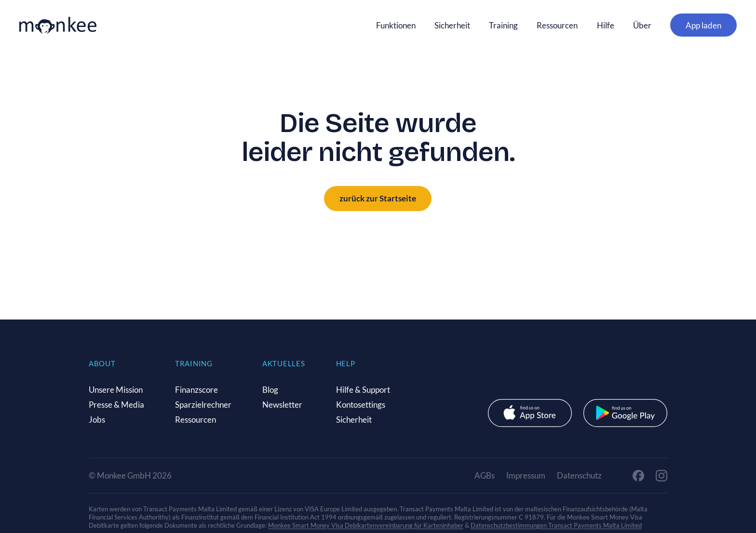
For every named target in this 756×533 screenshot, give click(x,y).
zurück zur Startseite (378, 198)
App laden (703, 25)
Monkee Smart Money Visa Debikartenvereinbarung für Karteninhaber (366, 525)
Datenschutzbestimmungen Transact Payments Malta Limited (556, 525)
